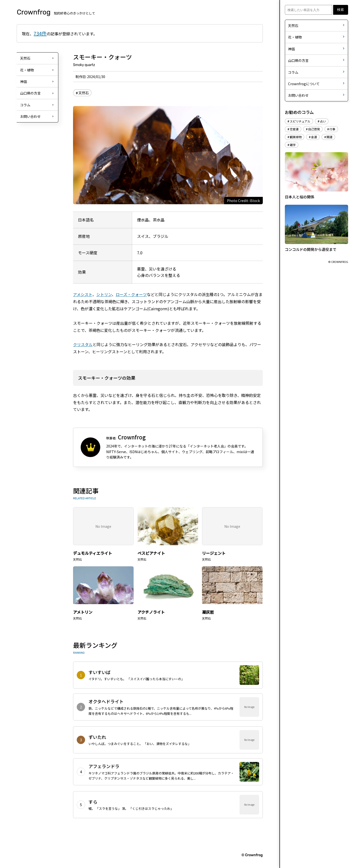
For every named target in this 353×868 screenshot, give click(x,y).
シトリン (104, 294)
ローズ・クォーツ (131, 294)
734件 (40, 33)
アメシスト (83, 294)
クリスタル (83, 344)
